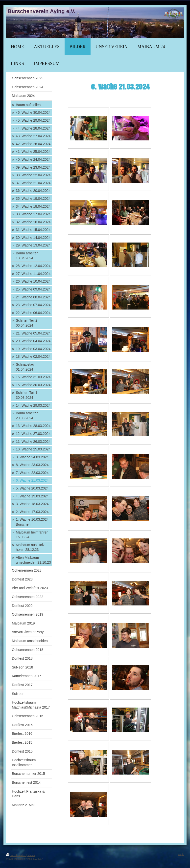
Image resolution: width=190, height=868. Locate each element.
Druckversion (16, 855)
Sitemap (32, 855)
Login (181, 854)
